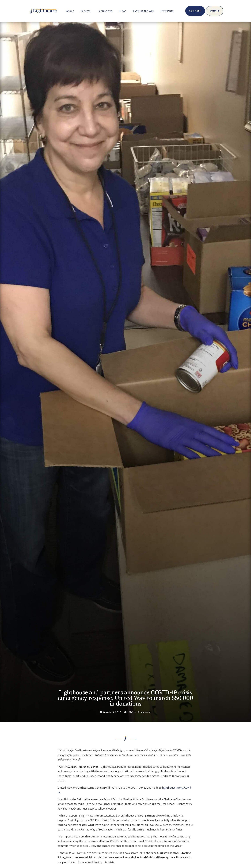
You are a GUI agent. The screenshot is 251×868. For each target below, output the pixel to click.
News (123, 11)
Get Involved (105, 11)
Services (86, 11)
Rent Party (167, 11)
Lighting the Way (144, 11)
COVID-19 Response (139, 712)
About (70, 11)
